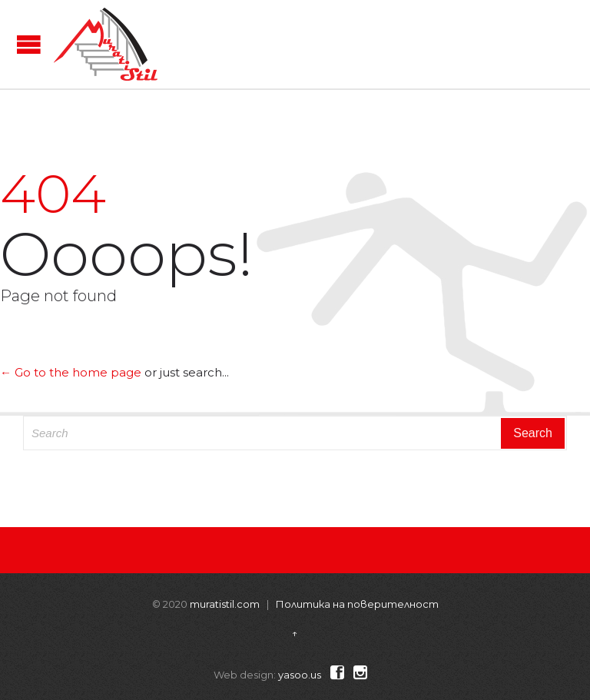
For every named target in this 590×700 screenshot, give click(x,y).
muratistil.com (225, 604)
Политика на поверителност (357, 604)
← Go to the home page (71, 372)
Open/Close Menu (29, 44)
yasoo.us (300, 675)
